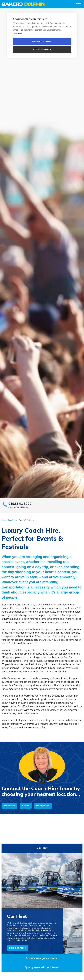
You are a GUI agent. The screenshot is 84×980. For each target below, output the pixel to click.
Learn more (17, 34)
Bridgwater (43, 806)
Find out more (17, 948)
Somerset (9, 806)
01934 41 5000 (20, 504)
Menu (79, 4)
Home (4, 520)
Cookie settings (42, 49)
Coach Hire (13, 520)
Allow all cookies (42, 41)
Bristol (26, 806)
